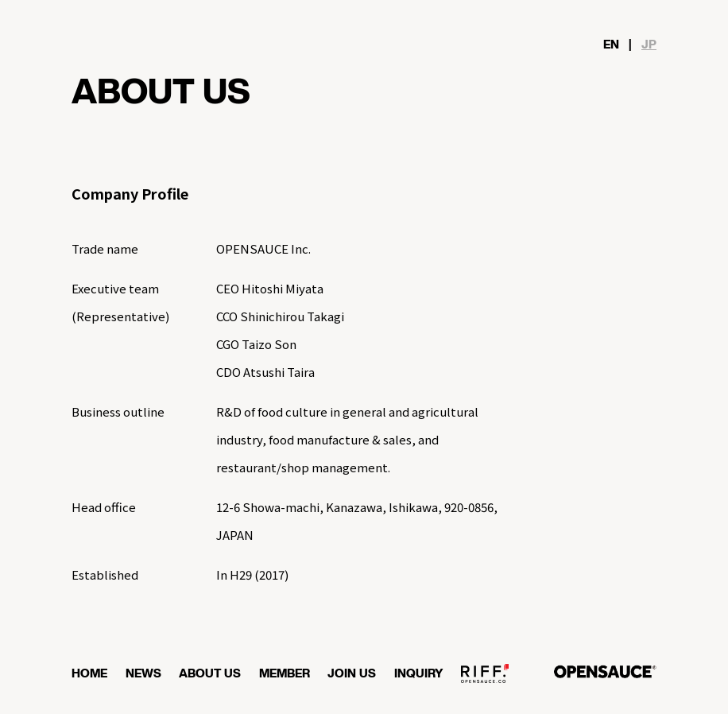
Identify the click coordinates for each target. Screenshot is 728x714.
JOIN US (352, 674)
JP (649, 45)
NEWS (143, 674)
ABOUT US (210, 674)
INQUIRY (419, 674)
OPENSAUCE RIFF (485, 680)
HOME (89, 674)
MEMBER (285, 674)
